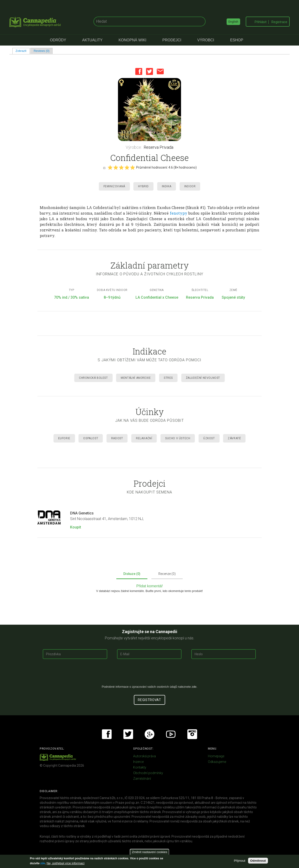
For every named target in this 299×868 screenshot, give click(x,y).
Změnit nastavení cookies (149, 852)
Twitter (149, 71)
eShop (237, 40)
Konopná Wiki (132, 40)
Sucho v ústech (178, 438)
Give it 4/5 (127, 167)
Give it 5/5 (132, 167)
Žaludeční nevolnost (203, 378)
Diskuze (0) (132, 574)
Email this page (160, 71)
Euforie (64, 438)
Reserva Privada (158, 147)
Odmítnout (258, 861)
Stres (168, 378)
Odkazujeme (217, 762)
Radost (117, 438)
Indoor (190, 186)
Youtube (171, 734)
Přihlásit (261, 22)
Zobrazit (23, 51)
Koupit (76, 527)
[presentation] (149, 674)
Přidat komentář (150, 586)
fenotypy (179, 213)
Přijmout (240, 861)
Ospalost (91, 438)
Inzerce (138, 762)
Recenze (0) (167, 574)
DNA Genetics (82, 513)
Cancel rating (104, 168)
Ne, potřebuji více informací (66, 863)
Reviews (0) (42, 51)
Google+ (149, 734)
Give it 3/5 (121, 167)
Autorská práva (144, 756)
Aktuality (92, 40)
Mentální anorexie (136, 378)
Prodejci (172, 40)
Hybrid (143, 186)
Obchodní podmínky (148, 773)
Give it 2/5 (116, 167)
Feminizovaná (114, 186)
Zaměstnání (142, 779)
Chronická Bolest (93, 378)
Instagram (192, 734)
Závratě (234, 438)
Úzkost (209, 438)
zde (43, 863)
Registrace (279, 22)
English (233, 22)
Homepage (216, 756)
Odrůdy (58, 40)
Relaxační (144, 438)
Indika (167, 186)
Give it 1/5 (110, 167)
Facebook (139, 71)
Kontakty (140, 767)
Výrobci (206, 40)
